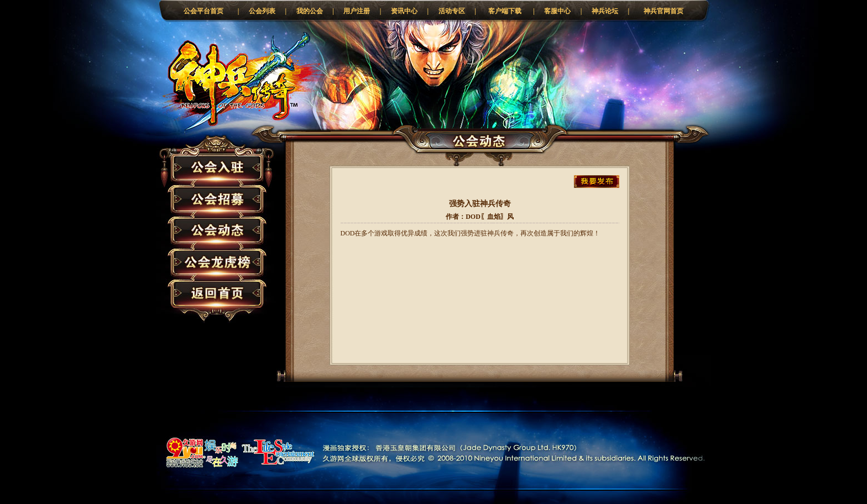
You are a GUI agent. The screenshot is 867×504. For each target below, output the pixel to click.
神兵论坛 (605, 11)
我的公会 (310, 11)
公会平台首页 (203, 11)
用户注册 (357, 11)
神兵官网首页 (664, 11)
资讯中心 (404, 11)
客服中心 (557, 11)
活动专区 (452, 11)
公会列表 (262, 11)
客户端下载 (505, 11)
